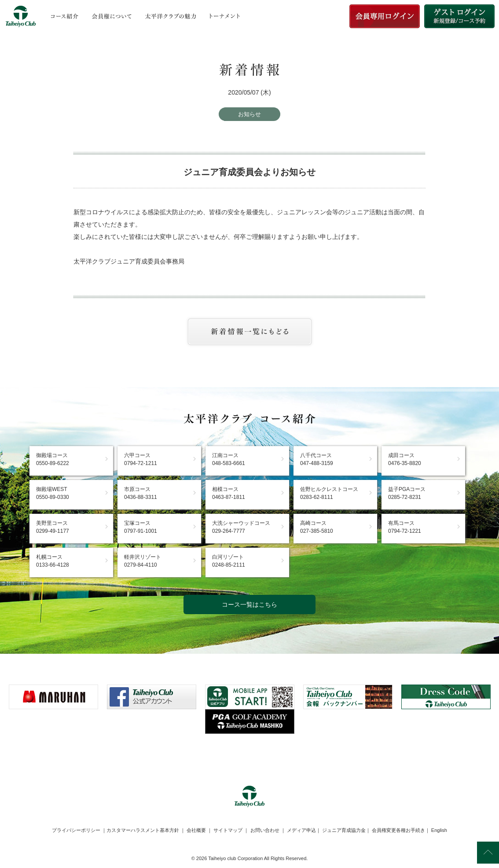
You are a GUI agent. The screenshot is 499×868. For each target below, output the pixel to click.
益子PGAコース (407, 493)
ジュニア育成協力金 (344, 830)
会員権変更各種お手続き (398, 830)
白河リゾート (229, 561)
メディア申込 (301, 830)
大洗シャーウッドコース (241, 527)
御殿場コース (53, 459)
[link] (249, 755)
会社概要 (196, 830)
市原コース (141, 493)
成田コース (405, 459)
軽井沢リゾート (143, 561)
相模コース (229, 493)
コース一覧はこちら (249, 604)
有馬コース (405, 527)
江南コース (229, 459)
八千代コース (317, 459)
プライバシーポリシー (76, 830)
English (439, 830)
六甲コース (141, 459)
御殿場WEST (53, 493)
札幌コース (53, 561)
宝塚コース (141, 527)
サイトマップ (228, 830)
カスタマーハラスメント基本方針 (143, 830)
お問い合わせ (265, 830)
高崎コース (317, 527)
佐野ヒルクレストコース (329, 493)
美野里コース (53, 527)
